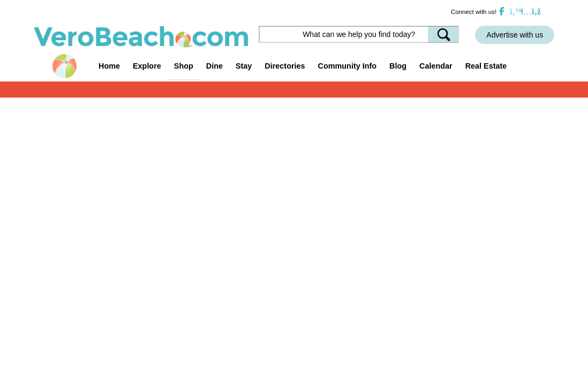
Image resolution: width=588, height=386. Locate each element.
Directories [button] (285, 66)
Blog (398, 66)
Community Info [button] (348, 66)
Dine (214, 66)
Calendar (436, 66)
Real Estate (486, 66)
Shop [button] (184, 66)
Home (109, 66)
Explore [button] (147, 66)
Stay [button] (244, 66)
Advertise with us (515, 35)
